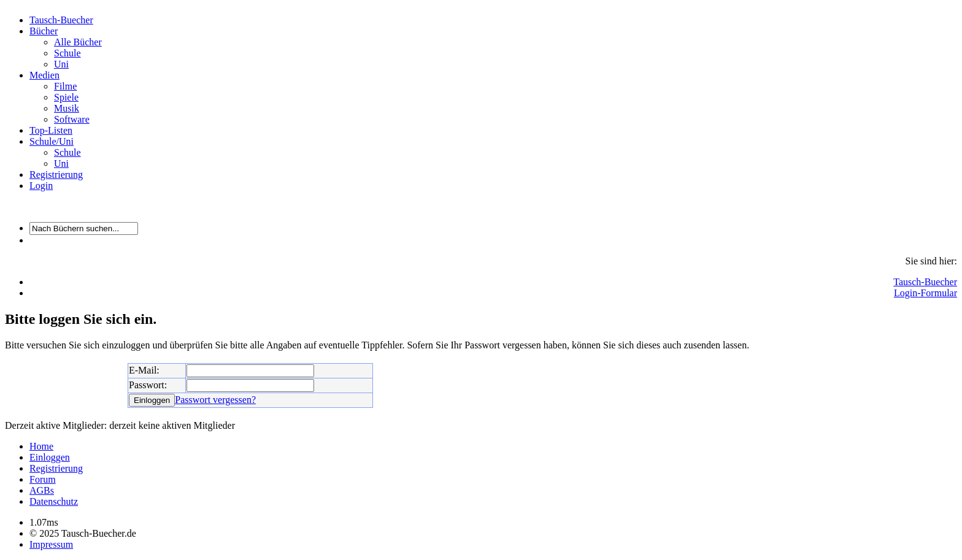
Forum (43, 479)
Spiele (66, 97)
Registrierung (56, 175)
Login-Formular (925, 293)
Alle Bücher (78, 42)
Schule (67, 53)
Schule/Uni (52, 141)
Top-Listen (51, 130)
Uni (61, 64)
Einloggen (50, 457)
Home (41, 446)
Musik (67, 108)
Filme (65, 86)
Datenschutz (54, 501)
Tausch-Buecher (61, 20)
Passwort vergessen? (215, 400)
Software (72, 119)
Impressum (51, 544)
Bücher (44, 31)
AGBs (42, 490)
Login (41, 186)
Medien (44, 75)
